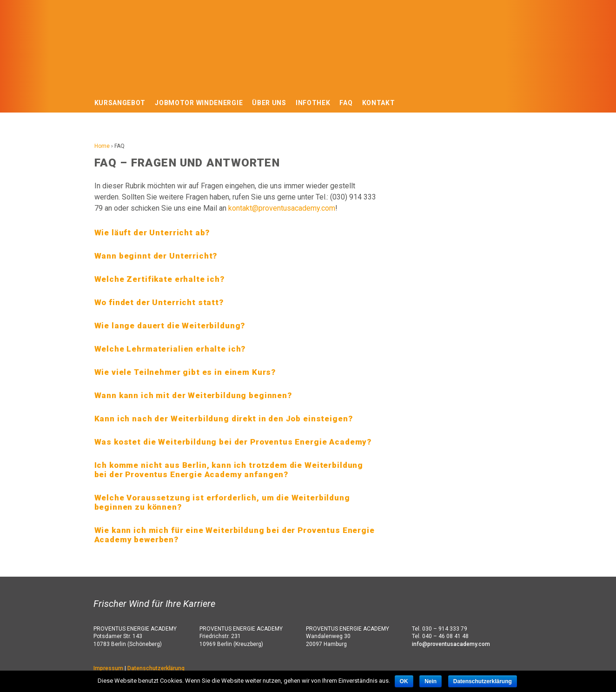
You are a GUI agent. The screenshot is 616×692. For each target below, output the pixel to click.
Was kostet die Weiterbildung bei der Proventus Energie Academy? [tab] (233, 442)
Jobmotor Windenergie (199, 103)
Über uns (269, 103)
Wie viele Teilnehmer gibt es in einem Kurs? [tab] (185, 372)
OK (404, 681)
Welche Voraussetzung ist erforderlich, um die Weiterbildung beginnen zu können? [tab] (222, 502)
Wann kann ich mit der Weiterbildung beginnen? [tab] (193, 395)
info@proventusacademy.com (451, 644)
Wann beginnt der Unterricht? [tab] (156, 256)
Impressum (108, 668)
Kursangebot (120, 103)
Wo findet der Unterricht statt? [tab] (159, 302)
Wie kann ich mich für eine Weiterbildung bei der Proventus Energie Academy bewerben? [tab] (235, 535)
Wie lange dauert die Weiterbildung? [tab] (170, 326)
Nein (431, 681)
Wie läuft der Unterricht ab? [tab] (152, 233)
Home (102, 146)
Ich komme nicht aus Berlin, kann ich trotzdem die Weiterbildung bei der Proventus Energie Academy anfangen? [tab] (229, 470)
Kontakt (379, 103)
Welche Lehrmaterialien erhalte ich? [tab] (170, 349)
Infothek (313, 103)
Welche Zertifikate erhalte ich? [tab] (159, 279)
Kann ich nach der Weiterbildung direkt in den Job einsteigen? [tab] (224, 419)
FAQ (346, 103)
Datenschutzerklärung (156, 668)
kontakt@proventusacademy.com (282, 208)
